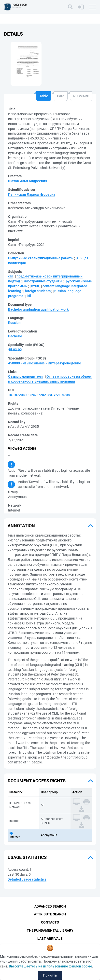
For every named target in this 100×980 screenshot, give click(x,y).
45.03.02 (15, 350)
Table (44, 96)
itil (29, 296)
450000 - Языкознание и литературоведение (45, 363)
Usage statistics (27, 857)
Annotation (21, 526)
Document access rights (37, 781)
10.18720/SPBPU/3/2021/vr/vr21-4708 (39, 395)
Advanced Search (50, 906)
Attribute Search (50, 914)
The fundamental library (50, 930)
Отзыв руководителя (25, 376)
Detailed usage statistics (27, 879)
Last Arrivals (50, 939)
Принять (50, 975)
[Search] (70, 7)
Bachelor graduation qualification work (38, 309)
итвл (35, 286)
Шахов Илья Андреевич (28, 181)
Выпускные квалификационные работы (41, 258)
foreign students (38, 291)
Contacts (50, 922)
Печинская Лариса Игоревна (32, 194)
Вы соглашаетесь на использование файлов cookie (50, 966)
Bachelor (15, 336)
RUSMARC (81, 96)
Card (61, 96)
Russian (14, 323)
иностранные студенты (43, 281)
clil (10, 276)
